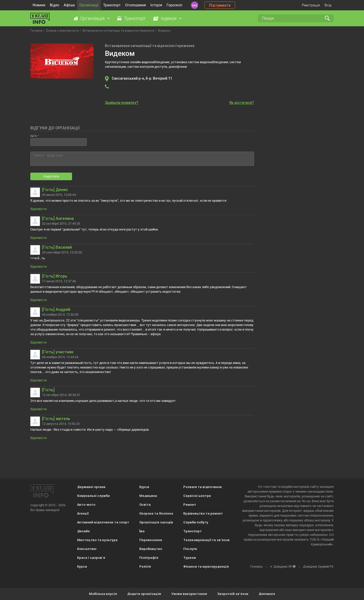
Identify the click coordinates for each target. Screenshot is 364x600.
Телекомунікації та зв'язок (207, 540)
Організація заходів (156, 522)
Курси (82, 567)
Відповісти (38, 209)
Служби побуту (196, 522)
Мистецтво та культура (97, 540)
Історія (156, 5)
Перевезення (151, 540)
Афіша (69, 5)
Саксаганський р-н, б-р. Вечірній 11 (142, 78)
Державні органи (91, 487)
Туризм (190, 558)
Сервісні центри (197, 496)
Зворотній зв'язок (233, 594)
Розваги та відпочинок (203, 487)
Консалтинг (87, 549)
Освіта (145, 505)
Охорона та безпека (156, 513)
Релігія (145, 567)
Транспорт (112, 5)
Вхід (328, 5)
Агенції (83, 513)
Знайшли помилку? (122, 103)
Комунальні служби (93, 496)
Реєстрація (311, 5)
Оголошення (135, 5)
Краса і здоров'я (91, 558)
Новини (39, 5)
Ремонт (190, 505)
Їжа (142, 531)
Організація (92, 18)
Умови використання (189, 594)
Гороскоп (174, 5)
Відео (54, 5)
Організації (89, 5)
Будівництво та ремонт (203, 513)
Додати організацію (144, 594)
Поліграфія (149, 558)
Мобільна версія (103, 594)
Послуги (190, 549)
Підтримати (220, 5)
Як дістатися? (242, 103)
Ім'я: (34, 136)
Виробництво (151, 549)
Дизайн (83, 531)
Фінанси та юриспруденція (206, 567)
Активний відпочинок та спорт (103, 522)
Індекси (169, 18)
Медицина (148, 496)
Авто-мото (86, 505)
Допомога (267, 594)
